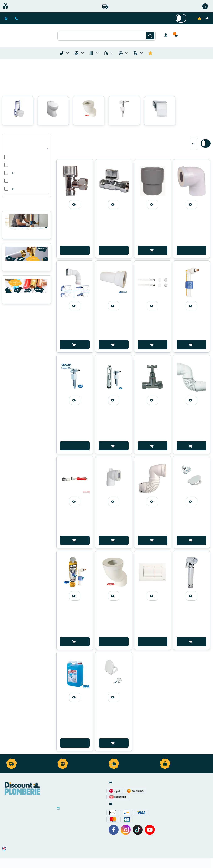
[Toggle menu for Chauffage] (97, 53)
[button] (177, 36)
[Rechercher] (150, 36)
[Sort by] (194, 144)
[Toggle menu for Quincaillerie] (141, 53)
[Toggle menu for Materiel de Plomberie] (82, 53)
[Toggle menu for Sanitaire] (112, 53)
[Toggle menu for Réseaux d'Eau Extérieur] (127, 53)
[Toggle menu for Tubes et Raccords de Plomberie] (68, 53)
